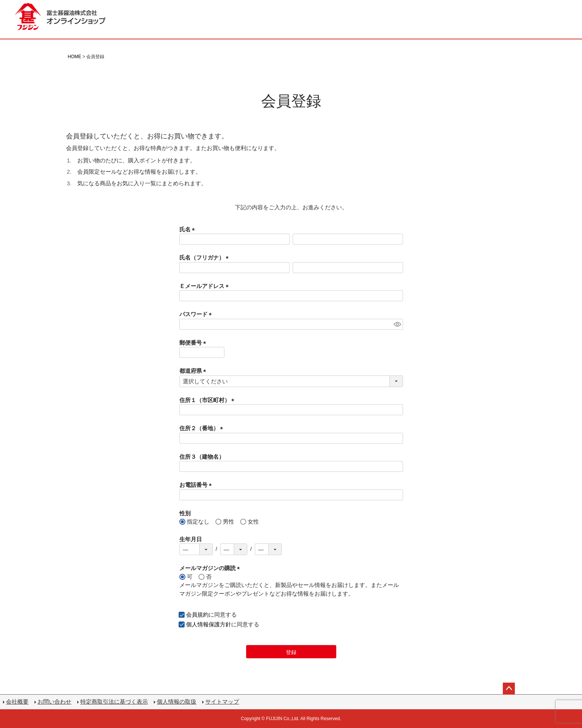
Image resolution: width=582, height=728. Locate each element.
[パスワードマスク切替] (397, 324)
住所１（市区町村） (208, 400)
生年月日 (191, 539)
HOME (75, 57)
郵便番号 (194, 343)
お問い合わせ (54, 702)
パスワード (197, 314)
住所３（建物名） (202, 457)
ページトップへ (509, 689)
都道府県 (194, 371)
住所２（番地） (203, 428)
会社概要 (17, 702)
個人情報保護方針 (209, 624)
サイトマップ (222, 702)
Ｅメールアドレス (205, 286)
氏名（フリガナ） (205, 257)
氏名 (189, 229)
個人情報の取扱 (177, 702)
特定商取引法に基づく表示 (114, 702)
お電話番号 (197, 485)
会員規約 (197, 615)
